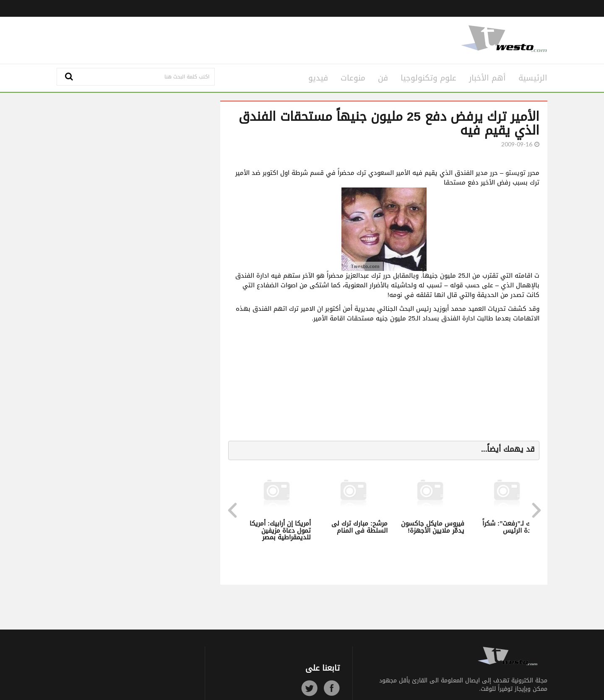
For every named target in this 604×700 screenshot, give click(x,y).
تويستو (515, 173)
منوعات (353, 78)
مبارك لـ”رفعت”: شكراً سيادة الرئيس (512, 527)
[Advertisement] (219, 39)
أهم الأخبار (487, 78)
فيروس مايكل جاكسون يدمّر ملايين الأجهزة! (433, 527)
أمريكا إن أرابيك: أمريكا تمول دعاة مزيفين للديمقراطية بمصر (280, 530)
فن (383, 78)
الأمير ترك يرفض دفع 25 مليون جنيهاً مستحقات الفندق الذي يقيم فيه (389, 124)
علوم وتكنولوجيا (428, 78)
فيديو (318, 78)
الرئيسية (533, 78)
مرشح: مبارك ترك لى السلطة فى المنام (359, 527)
